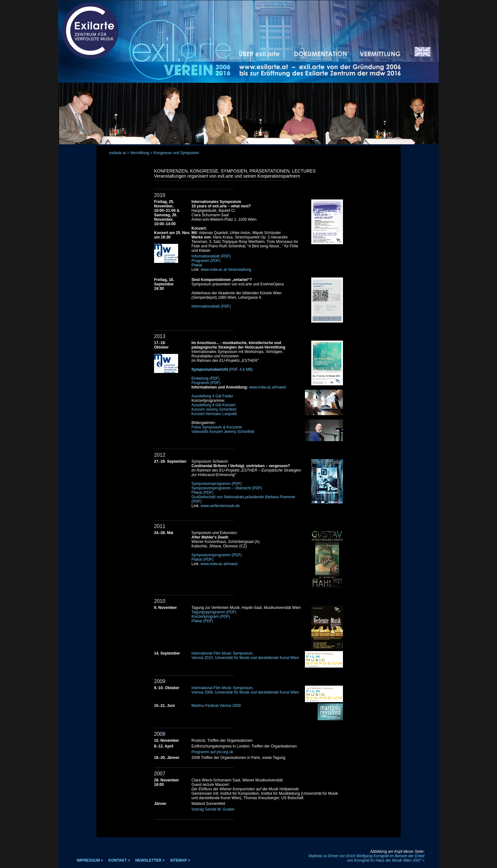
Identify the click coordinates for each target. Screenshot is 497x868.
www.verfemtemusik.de (220, 506)
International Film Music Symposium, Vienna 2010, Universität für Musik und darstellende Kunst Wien (245, 656)
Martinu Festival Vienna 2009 (216, 706)
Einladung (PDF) (206, 378)
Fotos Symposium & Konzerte (217, 427)
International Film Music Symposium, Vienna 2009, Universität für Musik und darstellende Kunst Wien (245, 690)
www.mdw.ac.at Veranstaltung (226, 270)
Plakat (197, 265)
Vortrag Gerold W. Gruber (213, 809)
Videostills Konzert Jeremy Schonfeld (223, 432)
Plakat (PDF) (202, 493)
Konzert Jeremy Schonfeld (214, 409)
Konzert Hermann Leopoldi (214, 414)
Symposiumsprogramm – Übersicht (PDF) (227, 488)
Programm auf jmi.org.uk (212, 752)
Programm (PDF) (206, 261)
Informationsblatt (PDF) (211, 256)
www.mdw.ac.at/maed (268, 387)
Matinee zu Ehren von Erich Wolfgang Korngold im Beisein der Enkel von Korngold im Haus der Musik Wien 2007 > (366, 858)
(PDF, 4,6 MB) (222, 369)
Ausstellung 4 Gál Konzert (213, 405)
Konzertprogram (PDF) (211, 617)
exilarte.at (118, 153)
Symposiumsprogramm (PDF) (217, 484)
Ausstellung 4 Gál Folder (212, 396)
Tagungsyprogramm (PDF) (214, 612)
